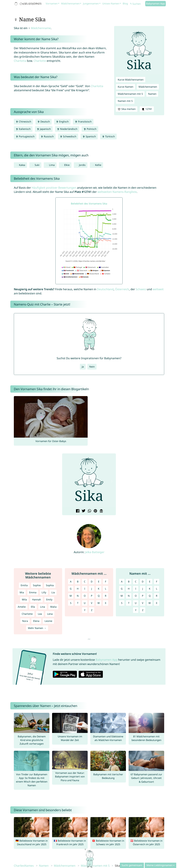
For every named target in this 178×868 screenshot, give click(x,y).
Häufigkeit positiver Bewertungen (54, 188)
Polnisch (90, 129)
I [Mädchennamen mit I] (85, 589)
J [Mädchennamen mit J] (92, 589)
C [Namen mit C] (136, 582)
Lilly (44, 592)
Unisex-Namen (111, 3)
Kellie (98, 165)
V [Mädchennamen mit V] (92, 603)
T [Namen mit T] (129, 603)
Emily (49, 599)
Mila (24, 599)
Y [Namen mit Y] (136, 610)
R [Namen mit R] (157, 596)
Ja (83, 367)
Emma (33, 592)
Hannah (37, 599)
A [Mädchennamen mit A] (71, 582)
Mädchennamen (70, 3)
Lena (50, 614)
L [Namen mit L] (157, 589)
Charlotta (20, 61)
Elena (36, 621)
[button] (66, 481)
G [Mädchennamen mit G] (71, 589)
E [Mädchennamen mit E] (99, 582)
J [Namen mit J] (143, 589)
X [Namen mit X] (157, 603)
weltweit (158, 289)
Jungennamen (91, 3)
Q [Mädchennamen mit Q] (99, 596)
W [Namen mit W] (150, 603)
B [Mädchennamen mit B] (78, 582)
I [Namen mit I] (136, 589)
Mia (22, 592)
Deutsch (44, 122)
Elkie (67, 165)
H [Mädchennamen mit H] (78, 589)
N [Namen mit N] (129, 596)
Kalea (22, 165)
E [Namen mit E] (150, 582)
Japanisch (44, 129)
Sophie (37, 585)
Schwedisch (68, 136)
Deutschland (105, 289)
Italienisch (23, 129)
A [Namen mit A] (122, 582)
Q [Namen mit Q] (150, 596)
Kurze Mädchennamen (131, 80)
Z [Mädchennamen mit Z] (92, 610)
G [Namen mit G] (122, 589)
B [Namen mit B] (129, 582)
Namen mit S (125, 101)
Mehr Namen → (37, 628)
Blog (125, 3)
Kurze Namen (126, 87)
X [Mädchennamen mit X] (106, 603)
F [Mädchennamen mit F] (106, 582)
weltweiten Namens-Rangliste (117, 192)
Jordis (82, 165)
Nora (25, 621)
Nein (92, 367)
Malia (53, 607)
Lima (52, 165)
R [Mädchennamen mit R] (106, 596)
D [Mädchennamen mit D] (92, 582)
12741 (147, 109)
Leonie (48, 621)
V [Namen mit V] (143, 603)
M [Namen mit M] (122, 596)
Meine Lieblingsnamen (159, 865)
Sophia (50, 585)
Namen (152, 94)
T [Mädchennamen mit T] (78, 603)
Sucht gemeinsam (132, 865)
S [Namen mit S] (122, 603)
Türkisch (108, 136)
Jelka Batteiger (95, 552)
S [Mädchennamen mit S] (71, 603)
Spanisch (89, 136)
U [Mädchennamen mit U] (85, 603)
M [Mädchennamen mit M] (71, 596)
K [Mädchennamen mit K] (99, 589)
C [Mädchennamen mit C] (85, 582)
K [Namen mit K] (150, 589)
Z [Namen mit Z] (143, 610)
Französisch (83, 122)
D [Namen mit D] (143, 582)
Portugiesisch (25, 136)
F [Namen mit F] (157, 582)
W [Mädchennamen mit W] (99, 603)
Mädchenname (41, 28)
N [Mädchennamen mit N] (78, 596)
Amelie (22, 607)
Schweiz (141, 289)
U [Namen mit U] (136, 603)
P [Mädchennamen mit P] (92, 596)
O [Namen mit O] (136, 596)
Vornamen (52, 3)
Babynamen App (155, 3)
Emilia (24, 585)
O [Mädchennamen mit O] (85, 596)
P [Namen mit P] (143, 596)
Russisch (47, 136)
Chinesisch (23, 122)
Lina (43, 607)
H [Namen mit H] (129, 589)
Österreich (122, 289)
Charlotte (40, 61)
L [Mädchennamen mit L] (106, 589)
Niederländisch (67, 129)
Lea (40, 614)
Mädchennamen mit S (130, 94)
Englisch (62, 122)
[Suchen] (137, 4)
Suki (37, 165)
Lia (53, 592)
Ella (33, 607)
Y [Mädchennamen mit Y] (85, 610)
